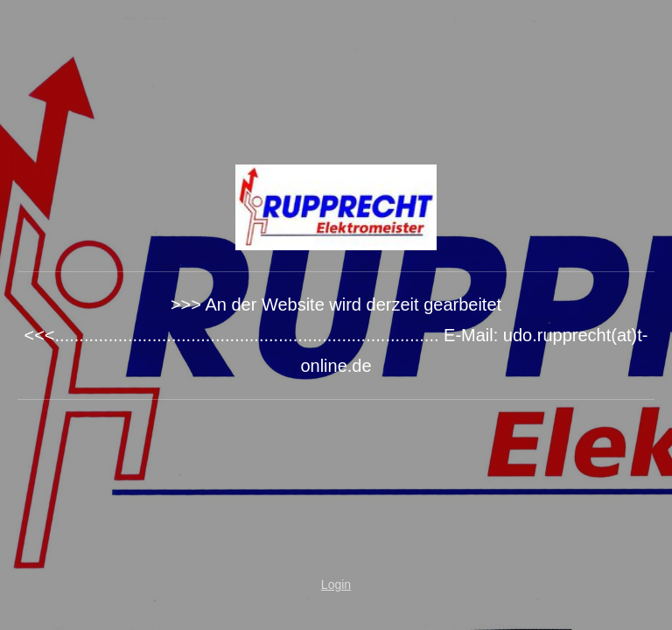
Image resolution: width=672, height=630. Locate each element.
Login (336, 584)
